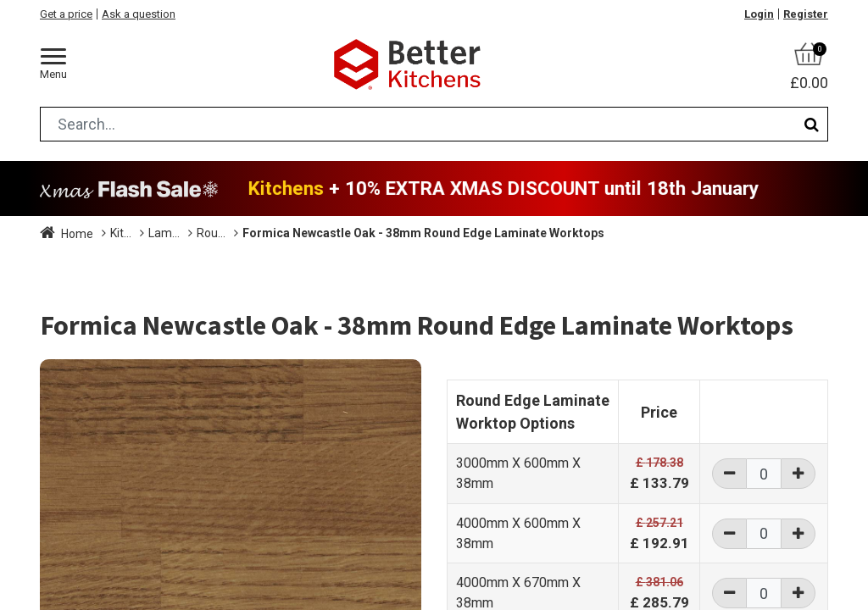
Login (759, 14)
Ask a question (139, 14)
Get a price (66, 14)
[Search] (812, 124)
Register (806, 14)
